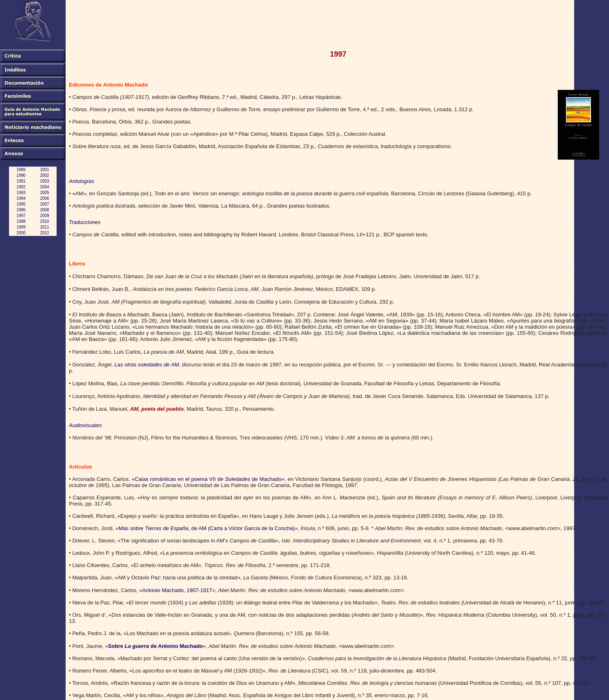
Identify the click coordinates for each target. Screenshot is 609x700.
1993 (21, 193)
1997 (21, 216)
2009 (45, 216)
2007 (45, 204)
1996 (21, 210)
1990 (21, 175)
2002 (45, 175)
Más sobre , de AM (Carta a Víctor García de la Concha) (207, 528)
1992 (21, 187)
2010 (45, 221)
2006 (45, 198)
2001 (45, 170)
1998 (21, 221)
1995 (21, 204)
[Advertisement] (218, 20)
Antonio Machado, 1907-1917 (177, 590)
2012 (45, 233)
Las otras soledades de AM (147, 365)
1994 (21, 198)
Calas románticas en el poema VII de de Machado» (209, 479)
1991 (21, 181)
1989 (21, 170)
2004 (45, 187)
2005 (45, 193)
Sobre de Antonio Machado (156, 646)
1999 (21, 227)
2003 (45, 181)
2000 (21, 233)
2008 (45, 210)
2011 (45, 227)
